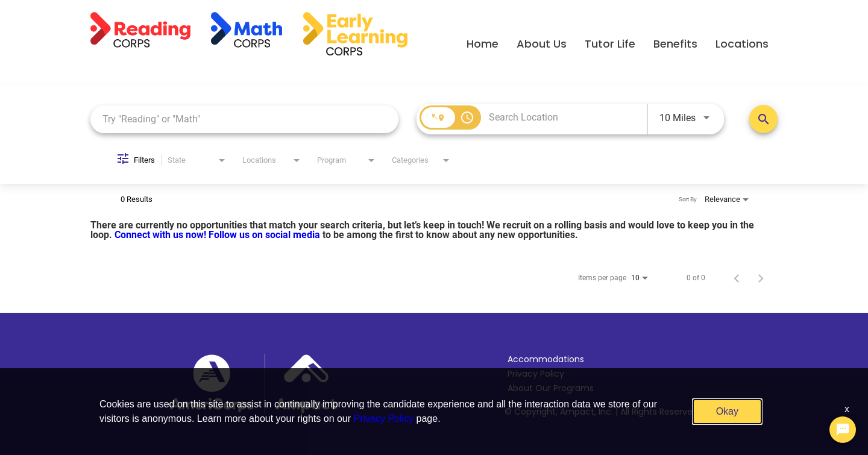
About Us (542, 44)
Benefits (675, 44)
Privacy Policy (384, 419)
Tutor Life (610, 44)
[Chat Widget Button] (843, 430)
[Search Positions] (763, 119)
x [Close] (847, 409)
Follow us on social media (266, 235)
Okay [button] (727, 411)
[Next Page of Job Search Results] (761, 278)
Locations (742, 44)
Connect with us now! (162, 235)
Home (483, 44)
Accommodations (546, 359)
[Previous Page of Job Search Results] (737, 278)
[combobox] (244, 119)
